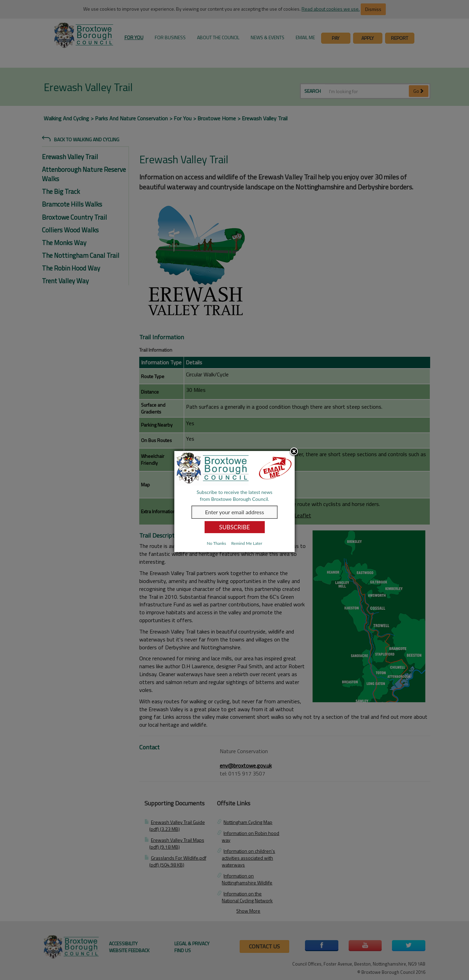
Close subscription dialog (294, 452)
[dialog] (235, 502)
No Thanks (216, 543)
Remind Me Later (247, 543)
